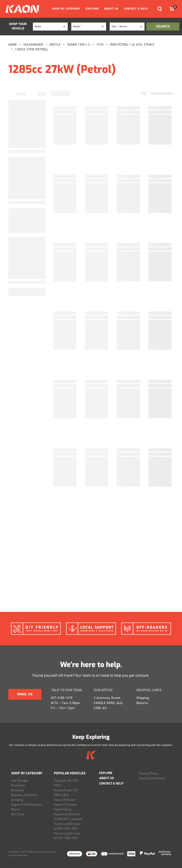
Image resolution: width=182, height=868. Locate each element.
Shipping (143, 698)
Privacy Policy (149, 774)
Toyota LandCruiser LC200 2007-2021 (67, 826)
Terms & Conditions (152, 779)
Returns (142, 703)
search (163, 27)
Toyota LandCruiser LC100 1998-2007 (67, 836)
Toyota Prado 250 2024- (66, 783)
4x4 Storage (19, 781)
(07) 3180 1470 (62, 698)
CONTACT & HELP (136, 9)
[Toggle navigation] (160, 9)
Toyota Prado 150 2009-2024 (66, 793)
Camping (17, 800)
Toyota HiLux (63, 810)
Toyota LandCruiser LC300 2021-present (68, 817)
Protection (18, 786)
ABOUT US (111, 9)
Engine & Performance (26, 805)
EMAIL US (25, 694)
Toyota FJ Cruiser (65, 805)
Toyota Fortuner (65, 800)
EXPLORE (92, 9)
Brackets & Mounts (24, 795)
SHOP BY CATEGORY (66, 9)
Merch (15, 810)
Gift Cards (18, 814)
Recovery (17, 790)
